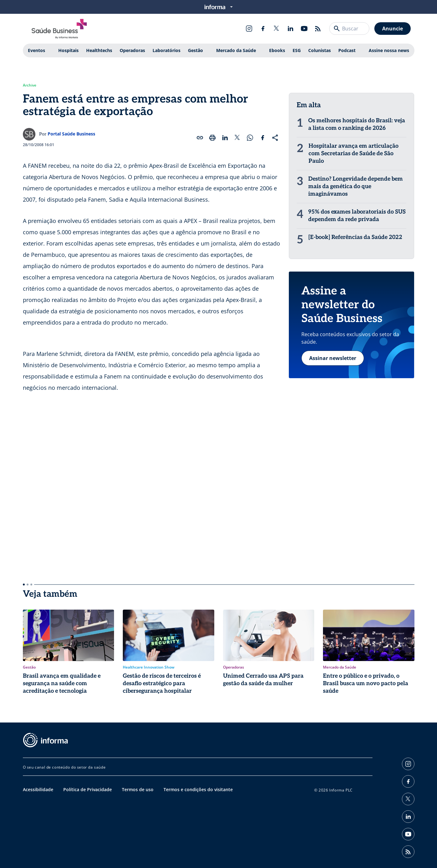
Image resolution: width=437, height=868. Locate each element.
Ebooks (277, 50)
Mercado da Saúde (236, 50)
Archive (30, 85)
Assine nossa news (389, 50)
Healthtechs (99, 50)
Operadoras (132, 50)
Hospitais (68, 50)
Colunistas (320, 50)
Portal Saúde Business (71, 134)
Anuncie (393, 29)
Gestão (195, 50)
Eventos (36, 50)
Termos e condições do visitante (198, 789)
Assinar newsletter (333, 358)
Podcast (347, 50)
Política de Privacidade (88, 789)
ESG (297, 50)
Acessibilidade (38, 789)
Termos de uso (138, 789)
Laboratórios (166, 50)
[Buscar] (337, 29)
